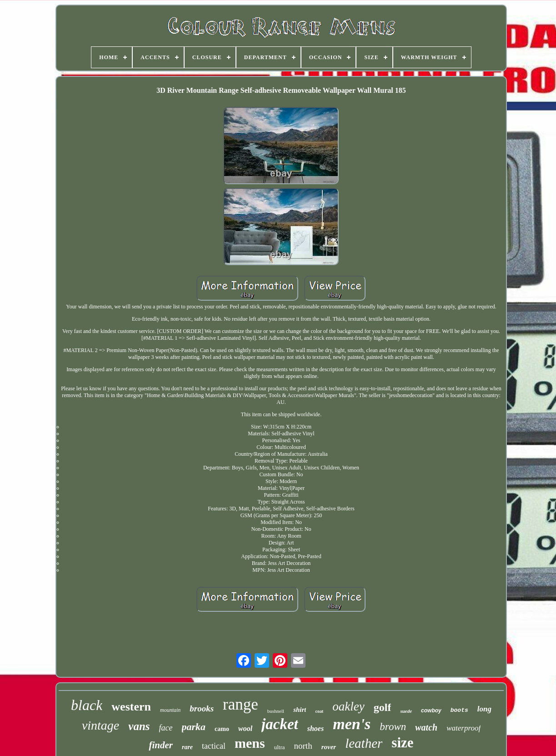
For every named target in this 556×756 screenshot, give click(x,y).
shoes (316, 728)
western (131, 707)
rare (187, 747)
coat (319, 711)
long (484, 709)
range (240, 704)
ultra (280, 747)
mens (250, 743)
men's (352, 724)
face (166, 728)
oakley (348, 706)
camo (222, 729)
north (303, 746)
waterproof (463, 728)
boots (459, 710)
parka (194, 727)
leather (364, 743)
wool (245, 728)
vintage (100, 725)
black (87, 705)
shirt (300, 710)
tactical (214, 746)
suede (406, 711)
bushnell (276, 711)
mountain (170, 710)
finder (161, 745)
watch (426, 727)
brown (393, 727)
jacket (280, 724)
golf (383, 707)
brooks (202, 708)
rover (329, 747)
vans (139, 726)
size (402, 743)
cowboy (431, 711)
